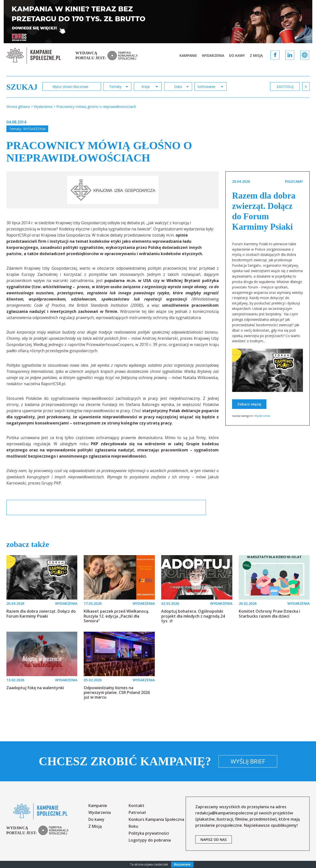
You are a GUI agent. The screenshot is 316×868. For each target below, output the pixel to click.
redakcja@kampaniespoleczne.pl (227, 813)
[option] (113, 190)
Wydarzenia (213, 55)
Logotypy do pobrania (150, 840)
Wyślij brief (248, 761)
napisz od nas (214, 839)
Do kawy (237, 55)
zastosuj (285, 87)
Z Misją (256, 55)
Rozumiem (182, 864)
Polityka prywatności (149, 833)
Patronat (137, 812)
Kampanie (188, 55)
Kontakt (137, 806)
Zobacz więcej (249, 404)
